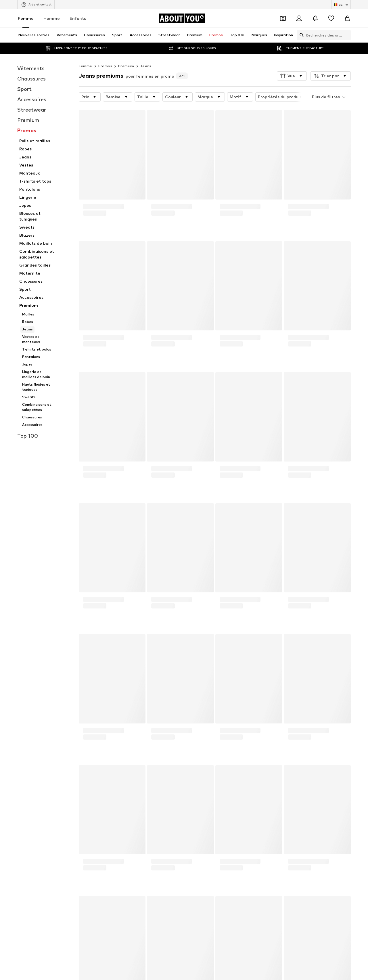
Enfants (78, 18)
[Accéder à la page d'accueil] (182, 18)
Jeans (146, 66)
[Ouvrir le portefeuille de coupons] (283, 18)
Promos (105, 66)
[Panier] (347, 18)
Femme (26, 18)
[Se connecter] (299, 18)
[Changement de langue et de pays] (341, 5)
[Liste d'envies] (331, 18)
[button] (292, 76)
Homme (52, 18)
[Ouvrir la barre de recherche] (300, 35)
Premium (126, 66)
